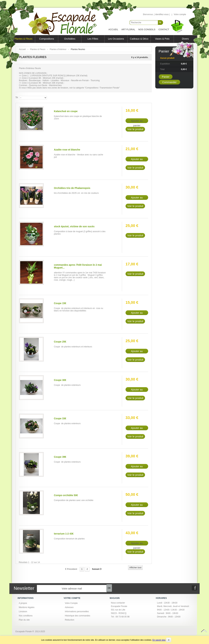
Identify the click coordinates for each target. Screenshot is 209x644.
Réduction (70, 620)
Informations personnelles (77, 612)
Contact (164, 29)
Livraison (23, 612)
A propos (23, 603)
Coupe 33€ (60, 418)
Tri (17, 97)
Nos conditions (26, 616)
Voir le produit (135, 129)
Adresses (69, 607)
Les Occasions (116, 39)
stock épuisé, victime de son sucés (74, 226)
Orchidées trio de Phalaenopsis (72, 188)
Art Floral (128, 29)
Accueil (113, 29)
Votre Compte (71, 603)
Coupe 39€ (60, 457)
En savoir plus (159, 640)
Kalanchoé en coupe (66, 111)
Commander (169, 82)
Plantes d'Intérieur (58, 49)
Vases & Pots (162, 39)
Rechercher (160, 23)
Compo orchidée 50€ (66, 495)
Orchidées (70, 39)
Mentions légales (27, 607)
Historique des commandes (77, 616)
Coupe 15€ (60, 303)
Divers (185, 39)
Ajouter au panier (137, 160)
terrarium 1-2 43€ (64, 534)
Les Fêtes (93, 39)
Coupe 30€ (60, 380)
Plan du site (24, 620)
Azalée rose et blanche (67, 150)
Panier (164, 51)
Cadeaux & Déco (139, 39)
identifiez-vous (162, 14)
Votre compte (180, 14)
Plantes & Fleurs (24, 39)
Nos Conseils (147, 29)
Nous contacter (118, 603)
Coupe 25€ (60, 342)
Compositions (47, 39)
